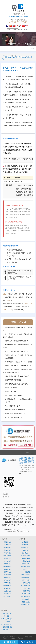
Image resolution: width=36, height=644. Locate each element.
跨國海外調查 (26, 594)
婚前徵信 (24, 550)
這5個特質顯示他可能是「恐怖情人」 (17, 384)
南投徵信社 (7, 569)
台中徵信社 (7, 561)
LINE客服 (10, 642)
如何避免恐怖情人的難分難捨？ (15, 410)
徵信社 (8, 300)
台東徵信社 (7, 586)
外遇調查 (24, 542)
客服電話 (28, 642)
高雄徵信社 (7, 577)
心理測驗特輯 (6, 624)
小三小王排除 (26, 556)
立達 (5, 55)
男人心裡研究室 (7, 619)
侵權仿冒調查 (26, 591)
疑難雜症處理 (26, 605)
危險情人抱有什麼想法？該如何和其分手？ (19, 366)
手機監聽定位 (26, 577)
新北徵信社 (7, 547)
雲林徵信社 (7, 564)
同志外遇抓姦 (26, 575)
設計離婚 (24, 553)
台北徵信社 (7, 545)
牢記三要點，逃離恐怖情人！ (14, 395)
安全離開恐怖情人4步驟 (12, 406)
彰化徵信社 (7, 567)
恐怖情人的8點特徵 (11, 388)
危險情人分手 (26, 569)
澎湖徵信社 (7, 594)
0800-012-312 (7, 310)
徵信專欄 (5, 630)
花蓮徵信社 (7, 588)
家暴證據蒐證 (26, 567)
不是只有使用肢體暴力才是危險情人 (16, 351)
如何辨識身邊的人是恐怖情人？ (15, 413)
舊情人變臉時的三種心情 (13, 380)
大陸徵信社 (7, 591)
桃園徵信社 (7, 550)
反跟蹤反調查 (26, 588)
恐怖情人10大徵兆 (11, 391)
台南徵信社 (7, 575)
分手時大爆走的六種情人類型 (14, 417)
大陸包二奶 (25, 564)
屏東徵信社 (7, 580)
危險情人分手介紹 (18, 322)
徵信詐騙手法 (26, 599)
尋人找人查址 (26, 580)
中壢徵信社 (7, 553)
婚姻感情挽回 (26, 558)
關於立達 (6, 294)
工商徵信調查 (26, 586)
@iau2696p (6, 497)
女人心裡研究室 (7, 622)
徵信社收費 (28, 303)
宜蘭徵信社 (7, 583)
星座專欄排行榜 (7, 627)
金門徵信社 (7, 596)
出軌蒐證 (24, 545)
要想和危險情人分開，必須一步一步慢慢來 (19, 362)
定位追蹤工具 (6, 613)
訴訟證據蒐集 (26, 596)
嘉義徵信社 (7, 572)
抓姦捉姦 (24, 547)
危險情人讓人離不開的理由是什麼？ (16, 341)
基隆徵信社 (7, 542)
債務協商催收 (26, 583)
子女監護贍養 (26, 572)
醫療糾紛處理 (26, 602)
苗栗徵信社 (7, 558)
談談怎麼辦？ (6, 616)
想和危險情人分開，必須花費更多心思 (17, 376)
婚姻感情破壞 (26, 561)
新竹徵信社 (7, 556)
